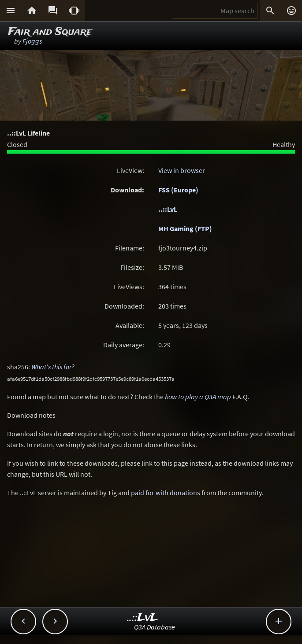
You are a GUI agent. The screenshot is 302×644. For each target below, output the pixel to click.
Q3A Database (155, 627)
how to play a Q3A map (198, 397)
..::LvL (168, 209)
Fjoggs (32, 41)
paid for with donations (166, 493)
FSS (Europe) (178, 190)
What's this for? (53, 367)
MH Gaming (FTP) (185, 228)
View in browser (182, 170)
